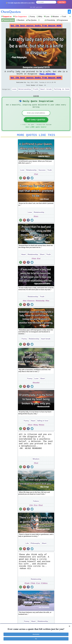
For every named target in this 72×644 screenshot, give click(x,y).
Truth (64, 17)
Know (36, 223)
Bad (25, 307)
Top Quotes (32, 20)
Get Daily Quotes (36, 125)
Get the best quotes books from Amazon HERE (36, 26)
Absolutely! (36, 634)
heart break (46, 93)
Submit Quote (9, 20)
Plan (48, 307)
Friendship (51, 20)
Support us (7, 17)
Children (45, 590)
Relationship (25, 93)
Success (42, 177)
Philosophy (35, 550)
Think (33, 590)
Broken (42, 431)
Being (36, 431)
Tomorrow (31, 307)
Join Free (62, 2)
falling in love (62, 93)
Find (36, 181)
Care (38, 590)
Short (42, 261)
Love (47, 17)
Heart (24, 261)
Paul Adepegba (48, 76)
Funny (33, 17)
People (27, 590)
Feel (39, 265)
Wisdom (56, 17)
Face (36, 512)
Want (34, 265)
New (41, 20)
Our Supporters (21, 17)
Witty (40, 17)
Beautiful (36, 389)
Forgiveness (63, 20)
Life (32, 512)
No (36, 639)
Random (21, 20)
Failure (36, 508)
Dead (36, 470)
